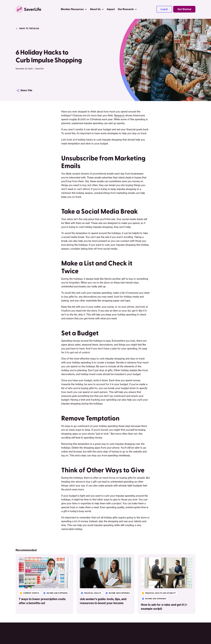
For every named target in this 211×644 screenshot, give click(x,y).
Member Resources (73, 9)
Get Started (184, 9)
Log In (164, 9)
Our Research (126, 9)
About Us (96, 9)
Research (119, 115)
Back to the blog (27, 28)
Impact (111, 9)
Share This (25, 91)
